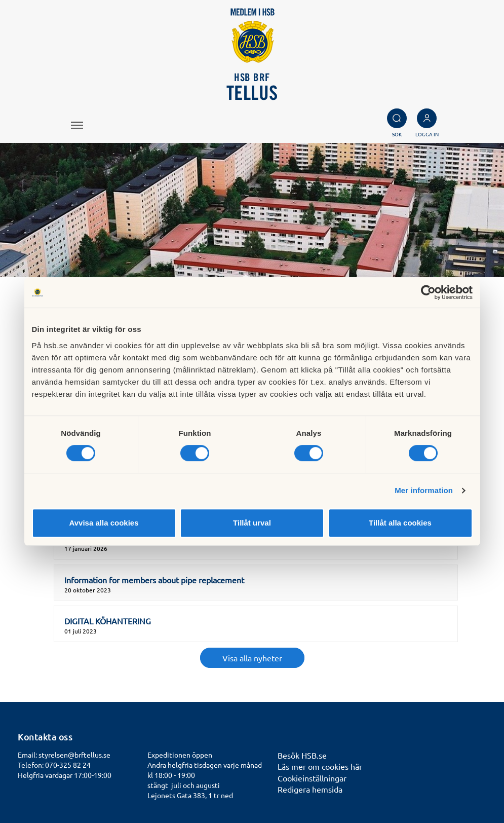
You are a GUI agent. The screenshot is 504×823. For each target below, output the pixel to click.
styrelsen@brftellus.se (74, 755)
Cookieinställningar (312, 778)
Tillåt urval (252, 523)
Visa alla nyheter (252, 658)
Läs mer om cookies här (320, 766)
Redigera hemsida (310, 789)
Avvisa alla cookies (104, 523)
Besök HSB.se (302, 755)
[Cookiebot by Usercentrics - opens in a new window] (428, 292)
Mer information (424, 490)
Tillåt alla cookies (400, 523)
